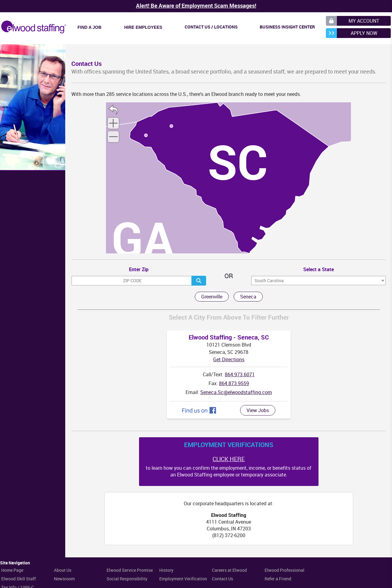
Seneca (248, 297)
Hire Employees (143, 27)
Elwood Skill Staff (19, 579)
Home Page (12, 570)
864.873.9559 (234, 383)
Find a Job (89, 27)
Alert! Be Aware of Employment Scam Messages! (196, 6)
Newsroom (64, 579)
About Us (63, 570)
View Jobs (258, 410)
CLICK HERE (229, 459)
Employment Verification (183, 579)
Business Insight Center (287, 27)
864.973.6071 (240, 374)
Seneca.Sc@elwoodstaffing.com (236, 392)
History (166, 570)
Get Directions (229, 359)
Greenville (212, 297)
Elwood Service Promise (130, 570)
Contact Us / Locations (211, 27)
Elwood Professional (285, 570)
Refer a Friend (278, 579)
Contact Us (222, 579)
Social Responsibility (127, 579)
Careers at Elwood (229, 570)
